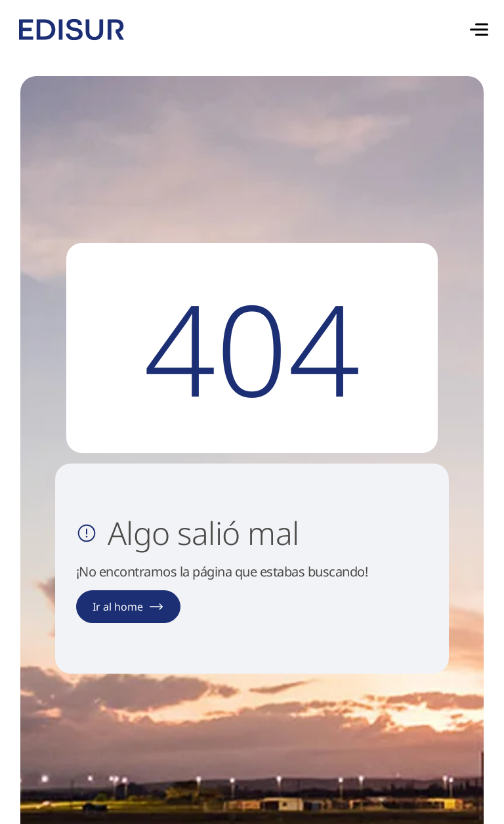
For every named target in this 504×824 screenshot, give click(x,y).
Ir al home (128, 607)
